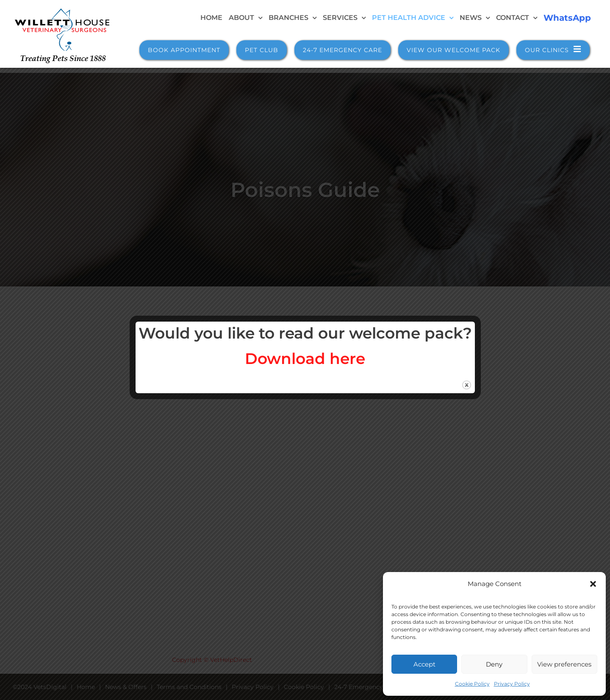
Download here (305, 358)
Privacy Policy (512, 684)
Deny (494, 664)
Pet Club (262, 50)
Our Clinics (553, 49)
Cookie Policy (472, 684)
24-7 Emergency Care (342, 50)
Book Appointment (184, 50)
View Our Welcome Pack (453, 50)
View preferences (564, 664)
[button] (593, 584)
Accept (424, 664)
